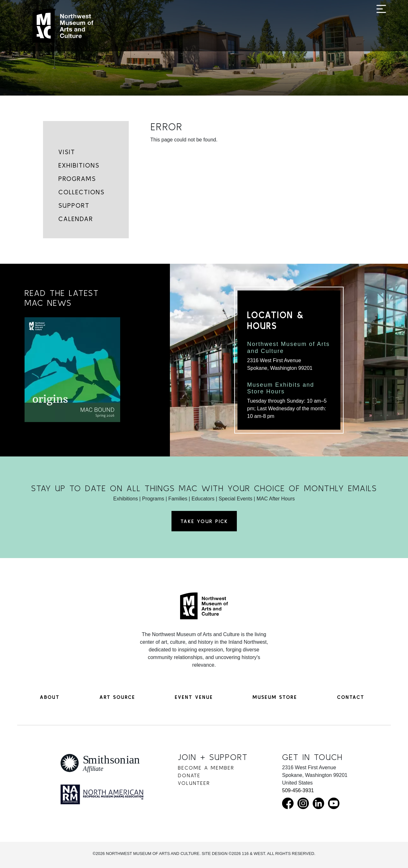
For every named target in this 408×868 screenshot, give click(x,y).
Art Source (117, 697)
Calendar (76, 219)
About (50, 697)
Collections (81, 192)
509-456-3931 (298, 790)
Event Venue (194, 697)
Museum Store (275, 697)
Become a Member (206, 768)
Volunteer (194, 783)
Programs (77, 179)
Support (74, 205)
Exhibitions (79, 165)
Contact (351, 697)
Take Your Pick (204, 521)
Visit (67, 152)
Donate (189, 775)
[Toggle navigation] (381, 26)
